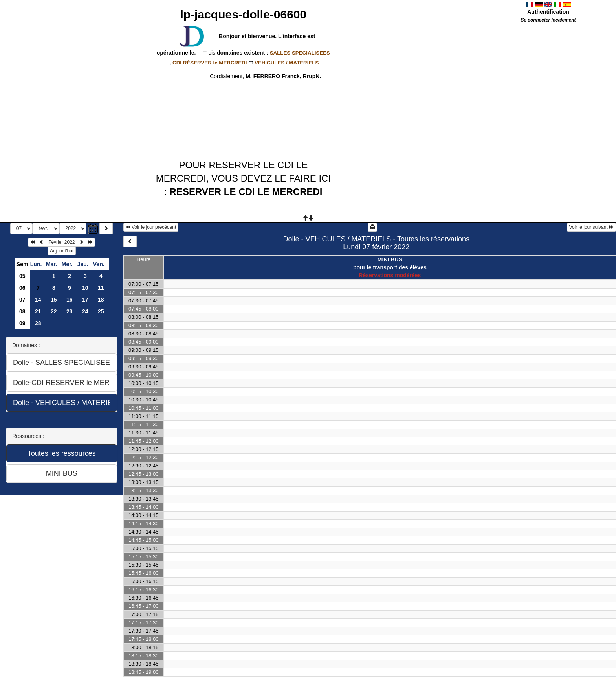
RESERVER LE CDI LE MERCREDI (246, 192)
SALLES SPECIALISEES (300, 53)
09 (22, 323)
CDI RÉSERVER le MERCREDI (210, 63)
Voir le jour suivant (591, 227)
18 (101, 300)
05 (22, 276)
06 (22, 288)
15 (54, 300)
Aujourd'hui (62, 251)
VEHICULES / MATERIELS (287, 63)
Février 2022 (61, 242)
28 (38, 323)
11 (101, 288)
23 (70, 311)
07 (22, 300)
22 (54, 311)
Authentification (548, 12)
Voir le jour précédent (151, 227)
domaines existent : (273, 53)
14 (38, 300)
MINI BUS (390, 259)
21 (38, 311)
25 (101, 311)
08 (22, 311)
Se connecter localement (548, 20)
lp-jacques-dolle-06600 (243, 14)
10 (85, 288)
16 (70, 300)
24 (85, 311)
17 (85, 300)
